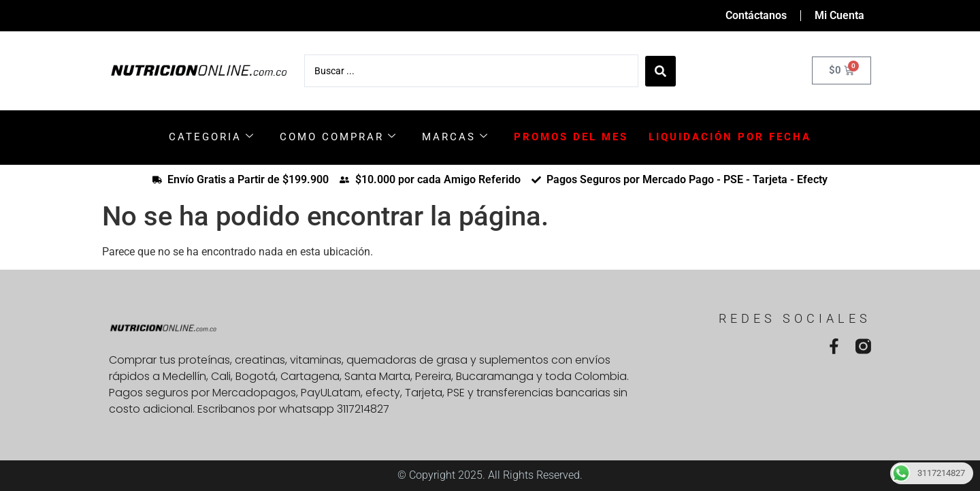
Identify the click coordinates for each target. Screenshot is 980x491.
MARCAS (456, 137)
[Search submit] (660, 70)
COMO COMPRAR (339, 137)
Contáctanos (756, 15)
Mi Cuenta (839, 15)
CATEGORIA (212, 137)
